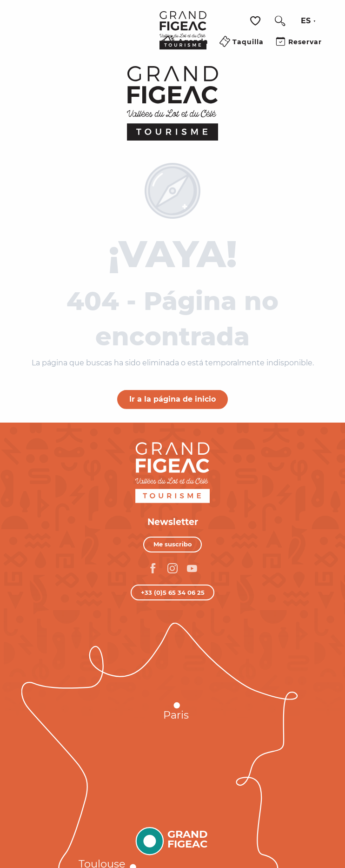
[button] (280, 21)
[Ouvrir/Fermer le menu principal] (141, 53)
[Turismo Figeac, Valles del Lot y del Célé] (173, 103)
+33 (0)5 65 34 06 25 (173, 592)
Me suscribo (173, 544)
